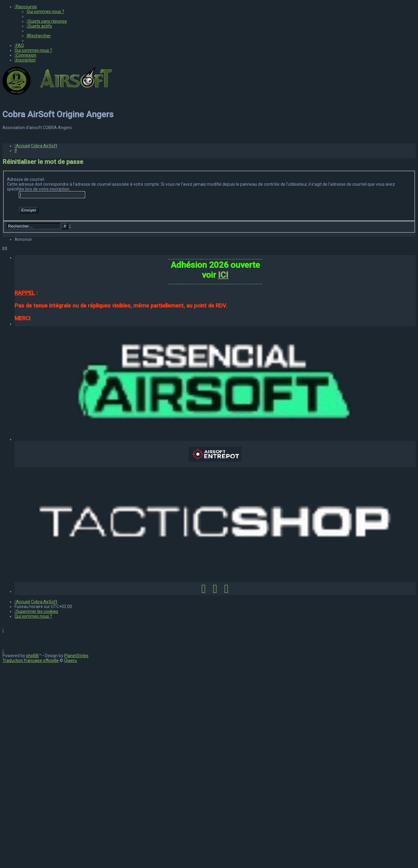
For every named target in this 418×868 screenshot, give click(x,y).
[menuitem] (45, 12)
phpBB (32, 858)
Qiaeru (71, 863)
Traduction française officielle (31, 863)
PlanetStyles (76, 858)
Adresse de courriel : (26, 382)
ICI (223, 478)
